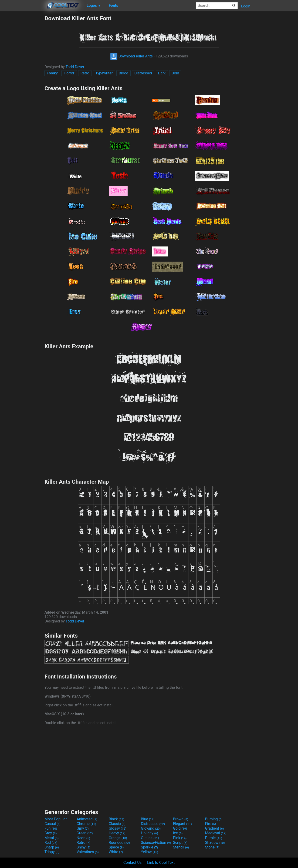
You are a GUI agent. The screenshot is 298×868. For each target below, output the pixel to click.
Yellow (149, 852)
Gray (51, 833)
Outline (150, 838)
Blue (148, 819)
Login (246, 6)
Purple (214, 838)
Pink (180, 838)
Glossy (118, 828)
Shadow (215, 843)
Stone (212, 847)
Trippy (52, 852)
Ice (178, 833)
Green (85, 833)
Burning (214, 819)
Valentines (88, 852)
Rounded (119, 843)
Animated (87, 819)
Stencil (181, 847)
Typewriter (104, 73)
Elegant (182, 824)
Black (117, 819)
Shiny (83, 847)
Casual (52, 824)
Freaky (52, 73)
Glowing (151, 828)
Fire (211, 824)
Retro (85, 73)
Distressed (143, 73)
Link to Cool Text (161, 863)
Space (116, 847)
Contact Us (133, 863)
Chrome (86, 824)
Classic (117, 824)
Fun (51, 828)
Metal (52, 838)
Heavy (117, 833)
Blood (124, 73)
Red (51, 843)
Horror (69, 73)
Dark (162, 73)
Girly (83, 828)
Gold (180, 828)
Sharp (52, 847)
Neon (83, 838)
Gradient (214, 828)
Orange (118, 838)
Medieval (216, 833)
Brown (181, 819)
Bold (175, 73)
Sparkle (149, 847)
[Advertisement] (22, 85)
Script (180, 843)
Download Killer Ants (132, 56)
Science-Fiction (156, 843)
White (116, 852)
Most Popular (56, 819)
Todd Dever (75, 67)
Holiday (149, 833)
